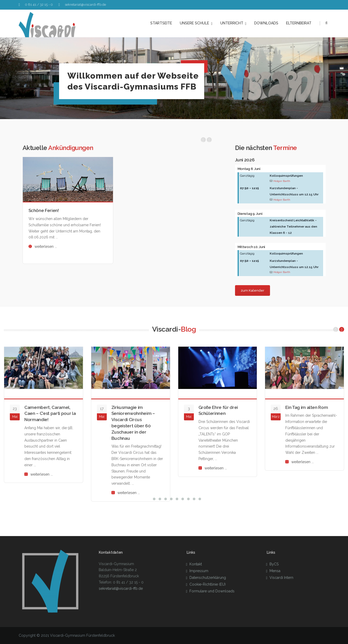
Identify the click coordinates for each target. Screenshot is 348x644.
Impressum (199, 571)
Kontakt (196, 564)
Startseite (161, 23)
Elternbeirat (299, 23)
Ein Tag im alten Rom (307, 407)
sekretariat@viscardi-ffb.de (85, 5)
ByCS (274, 564)
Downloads (266, 23)
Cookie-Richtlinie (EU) (208, 584)
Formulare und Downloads (212, 591)
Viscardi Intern (281, 578)
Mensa (275, 571)
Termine (285, 148)
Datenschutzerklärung (208, 578)
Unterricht (233, 23)
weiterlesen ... (46, 246)
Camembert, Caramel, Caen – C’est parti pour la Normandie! (50, 414)
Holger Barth (282, 181)
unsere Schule (196, 23)
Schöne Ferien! (44, 210)
